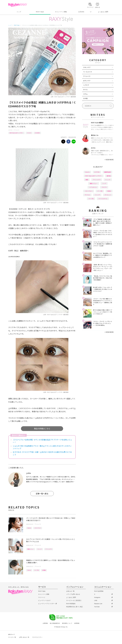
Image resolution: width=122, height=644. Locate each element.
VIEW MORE (109, 160)
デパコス (87, 195)
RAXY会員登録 (99, 591)
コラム (85, 94)
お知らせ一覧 (70, 591)
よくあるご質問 (103, 12)
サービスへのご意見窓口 (74, 600)
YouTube (97, 607)
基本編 (109, 176)
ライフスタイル (103, 199)
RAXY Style (40, 12)
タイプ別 (37, 570)
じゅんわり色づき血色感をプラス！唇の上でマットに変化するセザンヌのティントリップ (42, 447)
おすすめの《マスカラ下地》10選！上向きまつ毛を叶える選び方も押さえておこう (42, 453)
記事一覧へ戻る (42, 494)
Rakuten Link (98, 604)
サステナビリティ (37, 637)
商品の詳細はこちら (42, 429)
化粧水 (109, 191)
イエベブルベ (38, 528)
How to (29, 528)
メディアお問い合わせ (73, 594)
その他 (85, 98)
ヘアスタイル (93, 187)
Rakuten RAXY (18, 5)
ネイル (85, 90)
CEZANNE (37, 133)
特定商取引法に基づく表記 (74, 607)
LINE (96, 600)
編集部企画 (107, 172)
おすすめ (97, 172)
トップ (19, 12)
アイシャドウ (49, 549)
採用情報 (77, 623)
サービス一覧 (12, 637)
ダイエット (108, 195)
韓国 (87, 180)
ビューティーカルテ (44, 600)
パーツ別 (100, 191)
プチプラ (104, 187)
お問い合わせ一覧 (24, 637)
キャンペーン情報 (61, 12)
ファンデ (97, 195)
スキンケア (87, 67)
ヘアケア (86, 85)
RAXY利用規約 (71, 604)
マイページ (42, 597)
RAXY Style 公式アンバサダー (16, 133)
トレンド (40, 549)
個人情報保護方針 (55, 623)
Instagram (97, 597)
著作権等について (67, 623)
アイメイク (17, 130)
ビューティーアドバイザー (46, 604)
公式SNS (81, 12)
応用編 (44, 570)
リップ (104, 183)
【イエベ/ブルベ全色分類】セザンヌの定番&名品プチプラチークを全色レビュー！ (42, 441)
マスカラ (29, 133)
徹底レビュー (31, 549)
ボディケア (87, 81)
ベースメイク (87, 72)
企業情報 (45, 623)
